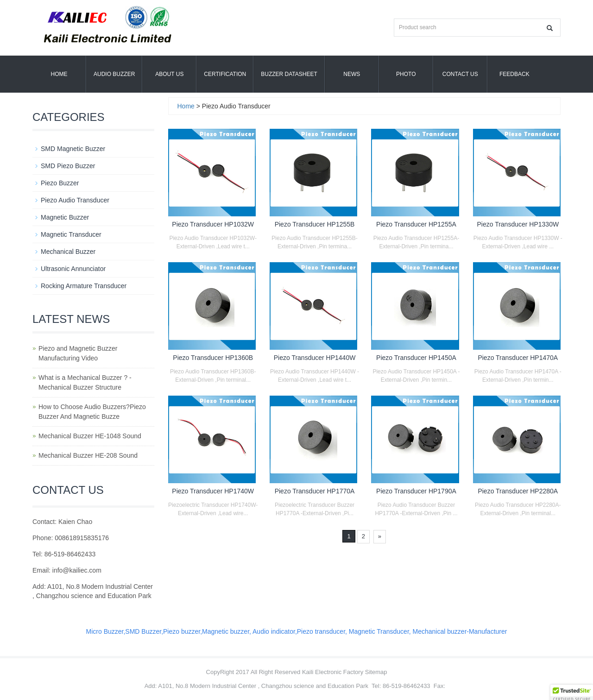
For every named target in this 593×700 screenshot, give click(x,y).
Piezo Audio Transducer (75, 200)
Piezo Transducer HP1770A (315, 491)
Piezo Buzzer (60, 183)
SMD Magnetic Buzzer (73, 149)
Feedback (514, 74)
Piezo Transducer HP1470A (518, 358)
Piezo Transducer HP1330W (518, 224)
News (352, 74)
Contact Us (460, 74)
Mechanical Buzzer (68, 252)
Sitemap (376, 672)
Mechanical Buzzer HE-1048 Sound (90, 436)
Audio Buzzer (114, 74)
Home (59, 74)
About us (169, 74)
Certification (225, 74)
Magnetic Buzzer (65, 217)
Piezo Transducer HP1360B (213, 358)
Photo (406, 74)
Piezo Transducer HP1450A (416, 358)
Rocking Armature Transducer (84, 286)
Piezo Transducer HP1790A (416, 491)
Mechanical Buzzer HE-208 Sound (88, 455)
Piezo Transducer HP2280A (518, 491)
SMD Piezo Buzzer (68, 166)
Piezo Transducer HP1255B (315, 224)
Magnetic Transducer (71, 234)
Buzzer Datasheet (289, 74)
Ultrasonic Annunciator (73, 269)
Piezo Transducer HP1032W (213, 224)
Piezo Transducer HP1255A (416, 224)
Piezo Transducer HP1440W (315, 358)
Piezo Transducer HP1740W (213, 491)
